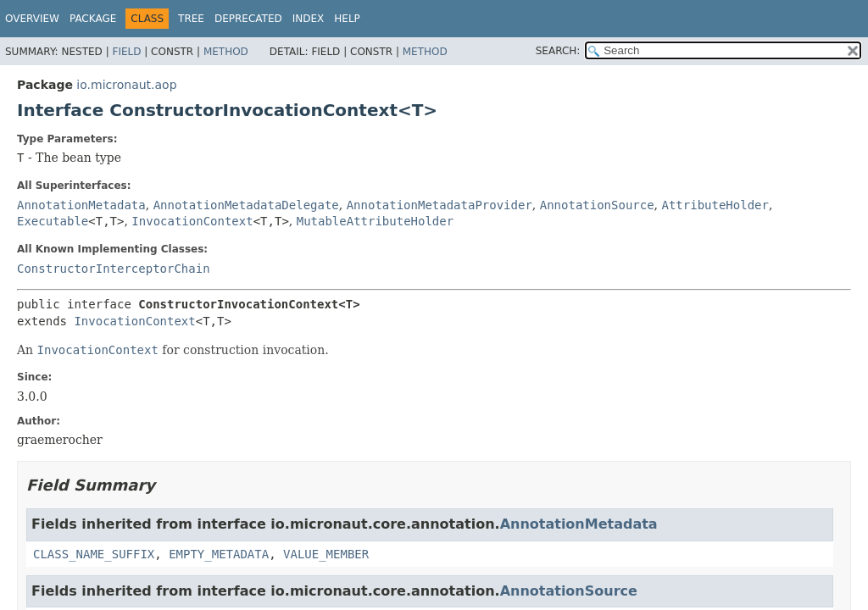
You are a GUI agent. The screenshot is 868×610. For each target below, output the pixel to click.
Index (309, 19)
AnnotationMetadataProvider (440, 205)
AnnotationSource (597, 205)
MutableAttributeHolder (375, 221)
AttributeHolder (715, 205)
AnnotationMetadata (81, 205)
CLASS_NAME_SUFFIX (94, 554)
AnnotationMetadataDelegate (246, 205)
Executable (53, 221)
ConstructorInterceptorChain (114, 269)
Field (126, 52)
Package (93, 19)
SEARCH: (558, 51)
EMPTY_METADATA (219, 554)
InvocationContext (192, 221)
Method (226, 52)
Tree (191, 19)
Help (347, 19)
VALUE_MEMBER (326, 554)
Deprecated (248, 19)
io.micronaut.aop (126, 85)
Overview (32, 19)
